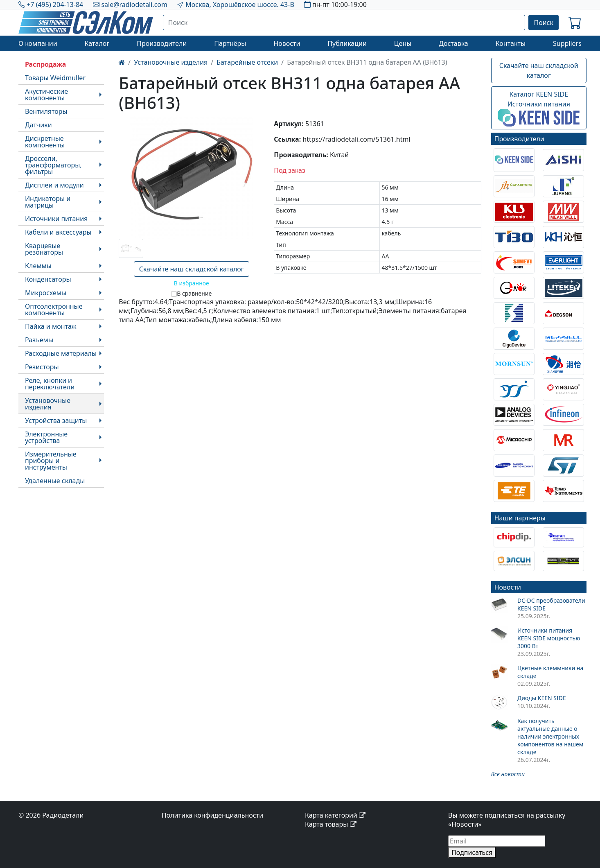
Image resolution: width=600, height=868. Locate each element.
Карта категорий (335, 815)
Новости (287, 43)
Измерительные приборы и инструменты (51, 461)
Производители (162, 43)
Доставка (453, 43)
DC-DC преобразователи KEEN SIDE (551, 604)
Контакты (511, 43)
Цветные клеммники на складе (550, 672)
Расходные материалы (61, 353)
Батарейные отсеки (247, 62)
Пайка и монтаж (51, 326)
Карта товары (331, 824)
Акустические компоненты (46, 95)
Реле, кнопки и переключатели (50, 384)
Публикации (347, 43)
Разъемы (39, 340)
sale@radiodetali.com (134, 5)
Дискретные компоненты (45, 142)
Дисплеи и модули (54, 185)
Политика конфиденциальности (212, 815)
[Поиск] (344, 23)
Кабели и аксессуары (58, 232)
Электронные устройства (46, 437)
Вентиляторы (46, 111)
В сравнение (194, 293)
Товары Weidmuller (55, 78)
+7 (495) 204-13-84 (55, 5)
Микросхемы (46, 293)
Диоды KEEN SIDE (542, 698)
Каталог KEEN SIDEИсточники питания (539, 108)
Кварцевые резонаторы (44, 249)
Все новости (508, 774)
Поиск (544, 23)
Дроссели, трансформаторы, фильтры (53, 165)
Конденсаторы (48, 279)
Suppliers (567, 43)
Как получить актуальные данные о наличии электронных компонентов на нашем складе (550, 736)
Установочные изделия (48, 404)
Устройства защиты (56, 420)
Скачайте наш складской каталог (192, 269)
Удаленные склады (55, 481)
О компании (38, 43)
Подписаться (472, 852)
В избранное (192, 283)
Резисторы (42, 367)
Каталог (97, 43)
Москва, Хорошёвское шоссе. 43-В (240, 5)
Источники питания (56, 219)
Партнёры (230, 43)
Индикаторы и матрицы (48, 202)
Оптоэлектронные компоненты (54, 310)
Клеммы (38, 266)
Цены (403, 43)
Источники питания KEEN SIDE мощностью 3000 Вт (549, 638)
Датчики (38, 125)
